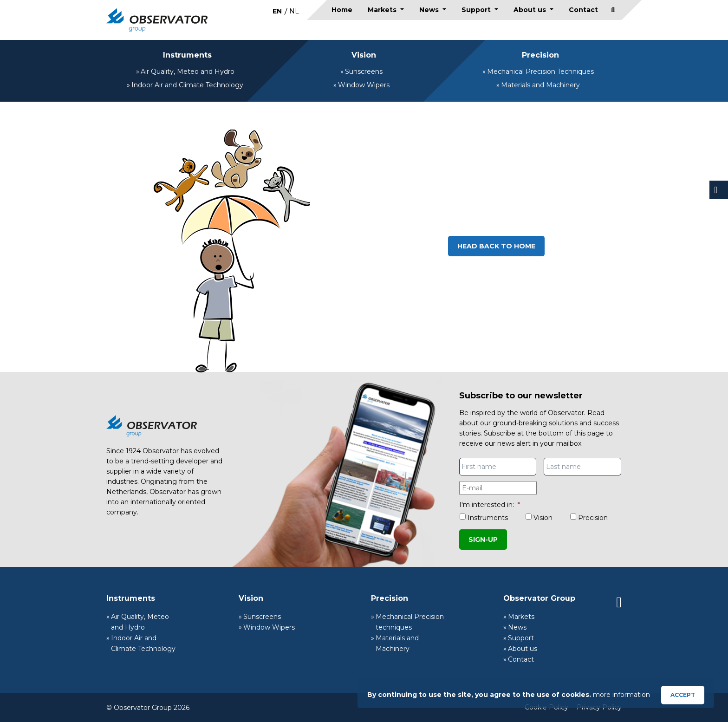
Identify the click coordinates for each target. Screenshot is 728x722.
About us (531, 10)
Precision (540, 55)
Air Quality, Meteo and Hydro (188, 72)
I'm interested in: (490, 505)
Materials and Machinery (540, 85)
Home (342, 10)
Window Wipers (364, 85)
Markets (383, 10)
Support (477, 10)
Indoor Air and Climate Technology (187, 85)
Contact (583, 10)
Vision (364, 55)
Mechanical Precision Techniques (540, 72)
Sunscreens (364, 72)
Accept (683, 695)
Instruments (187, 55)
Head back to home (496, 246)
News (430, 10)
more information (621, 695)
